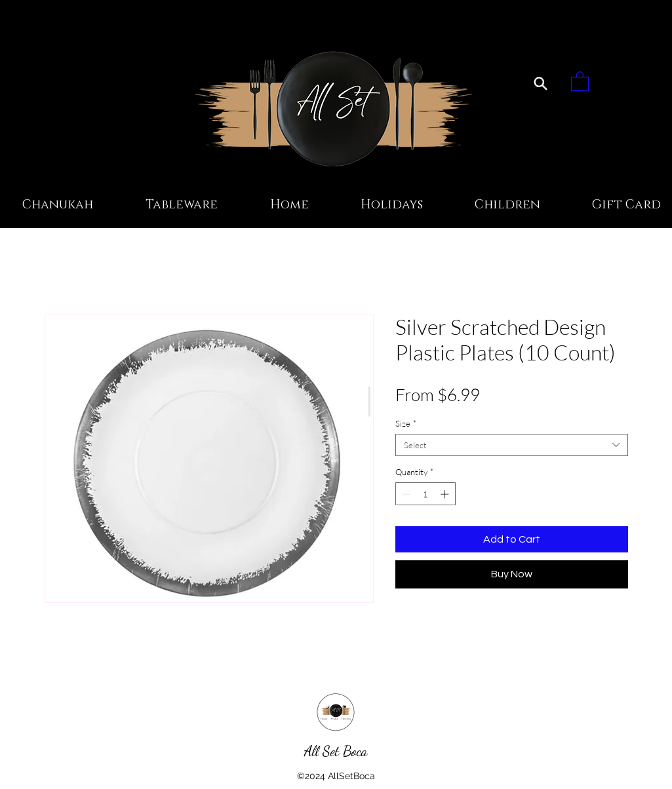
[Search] (541, 83)
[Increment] (446, 494)
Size (406, 423)
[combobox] (512, 445)
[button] (580, 81)
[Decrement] (405, 494)
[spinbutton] (425, 494)
